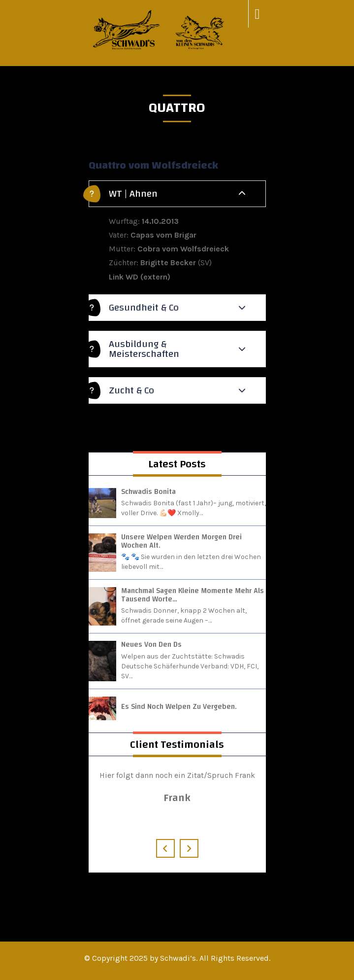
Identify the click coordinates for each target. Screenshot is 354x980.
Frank (177, 798)
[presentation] (165, 848)
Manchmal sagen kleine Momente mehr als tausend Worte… (193, 595)
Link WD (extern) (140, 277)
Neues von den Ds (151, 645)
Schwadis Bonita (148, 492)
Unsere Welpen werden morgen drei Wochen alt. (181, 541)
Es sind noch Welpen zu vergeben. (179, 707)
